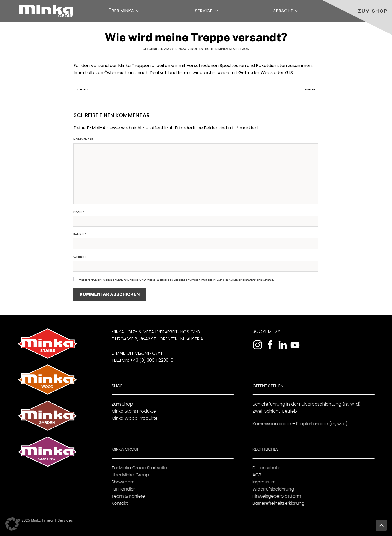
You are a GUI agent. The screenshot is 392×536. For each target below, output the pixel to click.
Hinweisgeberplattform (275, 496)
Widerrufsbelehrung (272, 489)
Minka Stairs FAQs (234, 49)
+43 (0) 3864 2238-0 (150, 360)
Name (79, 212)
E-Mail (80, 234)
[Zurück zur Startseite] (46, 11)
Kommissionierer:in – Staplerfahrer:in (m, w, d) (298, 424)
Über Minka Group (128, 475)
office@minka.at (143, 353)
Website (80, 257)
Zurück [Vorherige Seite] (82, 89)
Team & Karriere (126, 496)
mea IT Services (58, 520)
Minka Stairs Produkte (132, 411)
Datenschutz (265, 468)
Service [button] (206, 11)
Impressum (263, 482)
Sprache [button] (286, 11)
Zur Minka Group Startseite (137, 468)
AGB (255, 475)
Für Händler (121, 489)
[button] (381, 525)
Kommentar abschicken (110, 294)
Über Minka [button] (124, 11)
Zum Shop (373, 11)
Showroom (121, 482)
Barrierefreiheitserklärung (277, 503)
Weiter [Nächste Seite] (311, 89)
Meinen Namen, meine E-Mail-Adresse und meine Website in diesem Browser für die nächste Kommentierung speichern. (174, 279)
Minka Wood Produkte (133, 418)
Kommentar (83, 139)
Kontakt (118, 503)
